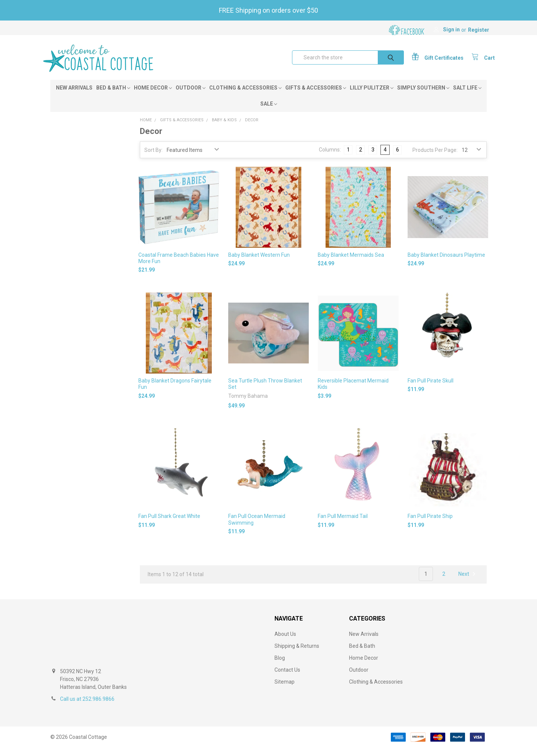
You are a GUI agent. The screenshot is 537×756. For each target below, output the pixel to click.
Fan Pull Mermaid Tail (343, 524)
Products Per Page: (435, 158)
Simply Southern (423, 96)
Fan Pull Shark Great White (169, 524)
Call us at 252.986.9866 (87, 707)
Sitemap (285, 690)
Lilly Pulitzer (372, 96)
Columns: (330, 158)
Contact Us (287, 678)
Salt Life (467, 96)
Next (468, 582)
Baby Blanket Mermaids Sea (351, 263)
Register (479, 30)
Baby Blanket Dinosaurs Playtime (446, 263)
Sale (269, 112)
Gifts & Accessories (316, 96)
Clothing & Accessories (245, 96)
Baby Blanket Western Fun (259, 263)
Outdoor (191, 96)
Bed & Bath (113, 96)
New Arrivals (74, 96)
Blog (280, 666)
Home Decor (153, 96)
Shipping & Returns (297, 654)
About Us (285, 642)
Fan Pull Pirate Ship (430, 524)
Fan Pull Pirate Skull (431, 389)
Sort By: (153, 158)
